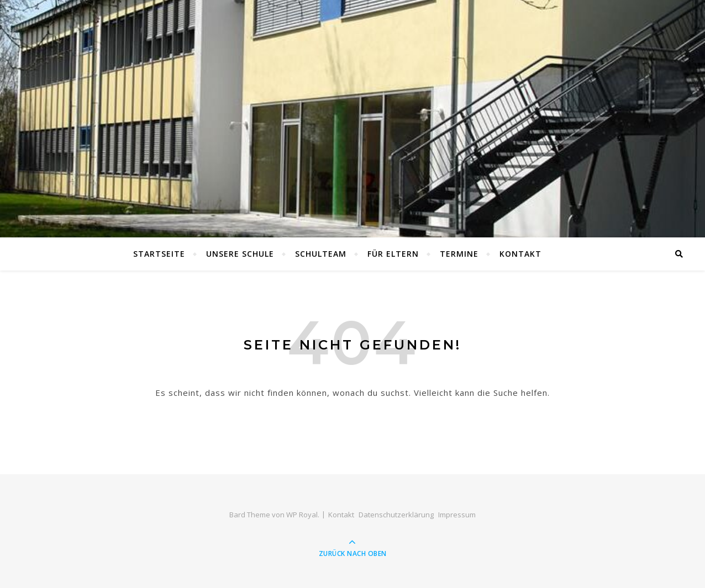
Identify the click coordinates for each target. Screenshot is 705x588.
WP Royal (302, 515)
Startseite (159, 254)
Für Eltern (393, 254)
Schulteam (321, 254)
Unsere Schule (240, 254)
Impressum (457, 515)
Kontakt (520, 254)
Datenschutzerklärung (396, 515)
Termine (459, 254)
